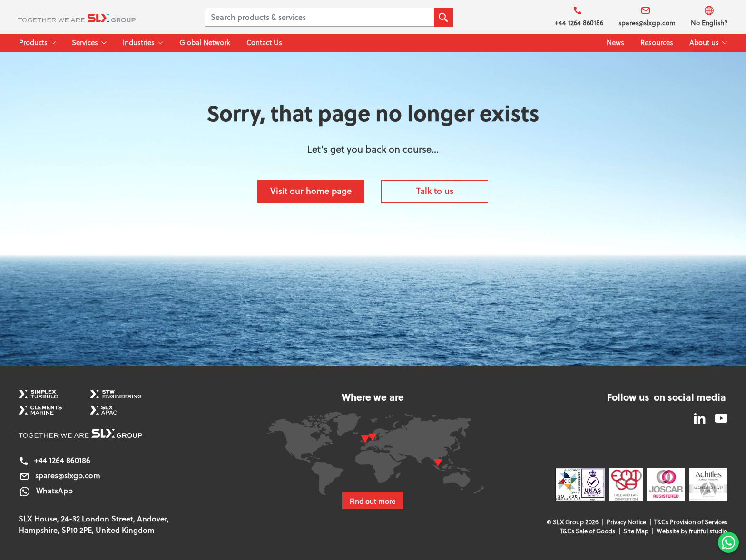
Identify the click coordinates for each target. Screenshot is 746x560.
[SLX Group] (89, 17)
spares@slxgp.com (647, 16)
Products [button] (33, 43)
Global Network (205, 43)
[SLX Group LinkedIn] (701, 417)
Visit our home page (311, 191)
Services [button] (85, 43)
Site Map (636, 531)
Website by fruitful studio (692, 531)
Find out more (373, 501)
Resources (657, 43)
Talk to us (435, 191)
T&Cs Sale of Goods (588, 531)
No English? (709, 16)
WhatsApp (46, 490)
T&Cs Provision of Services (691, 522)
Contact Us (264, 43)
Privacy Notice (626, 522)
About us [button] (704, 43)
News (615, 43)
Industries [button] (139, 43)
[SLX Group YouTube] (718, 417)
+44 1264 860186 (579, 16)
